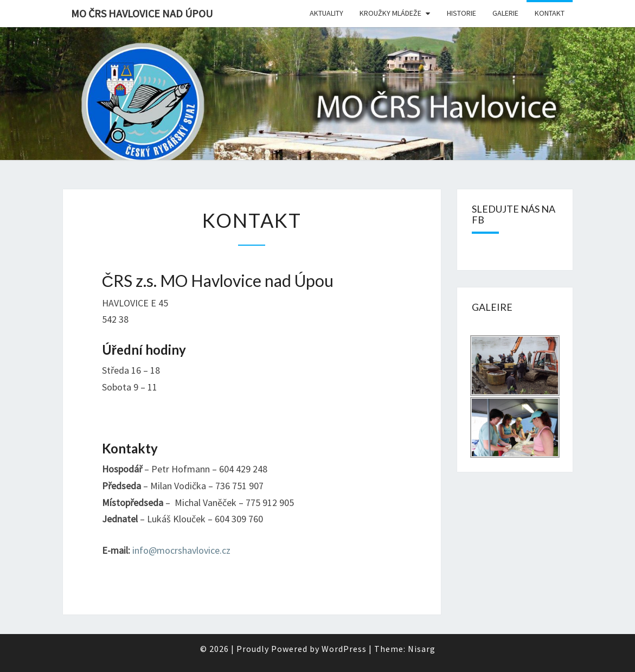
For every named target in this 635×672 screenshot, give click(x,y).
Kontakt (550, 13)
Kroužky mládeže (390, 13)
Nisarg (422, 649)
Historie (461, 13)
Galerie (505, 13)
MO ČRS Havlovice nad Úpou (142, 13)
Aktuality (326, 13)
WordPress (344, 649)
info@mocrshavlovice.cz (181, 550)
